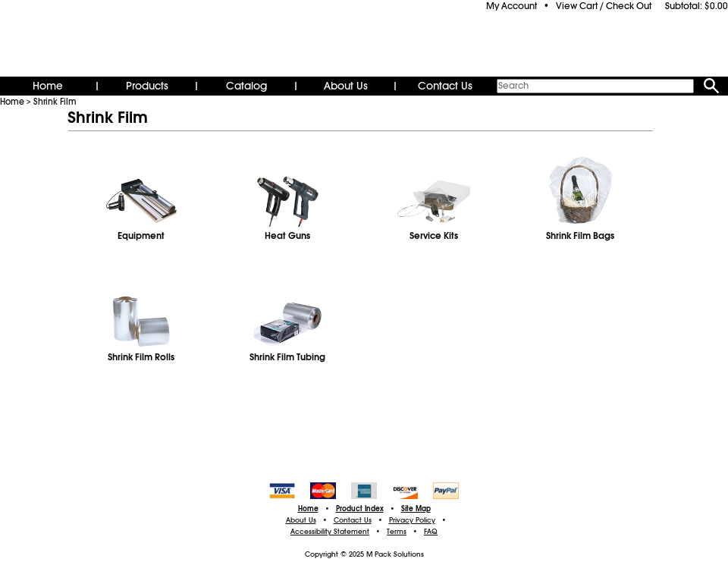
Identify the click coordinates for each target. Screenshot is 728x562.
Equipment (141, 236)
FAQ (431, 532)
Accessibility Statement (330, 532)
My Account (511, 6)
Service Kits (434, 236)
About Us (346, 86)
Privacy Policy (412, 520)
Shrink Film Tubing (287, 357)
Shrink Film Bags (580, 236)
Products (147, 86)
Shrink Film (55, 102)
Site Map (416, 509)
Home (48, 86)
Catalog (246, 86)
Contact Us (445, 86)
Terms (397, 532)
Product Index (360, 509)
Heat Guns (287, 236)
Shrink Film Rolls (141, 357)
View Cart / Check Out (604, 6)
